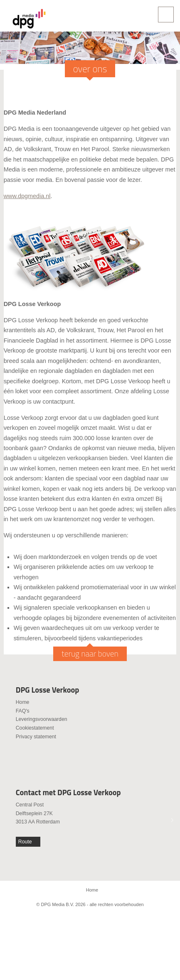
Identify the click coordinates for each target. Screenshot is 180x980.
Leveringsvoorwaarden (42, 719)
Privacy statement (36, 737)
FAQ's (23, 711)
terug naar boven (90, 654)
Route (25, 842)
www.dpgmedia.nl (27, 196)
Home (23, 702)
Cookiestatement (35, 728)
